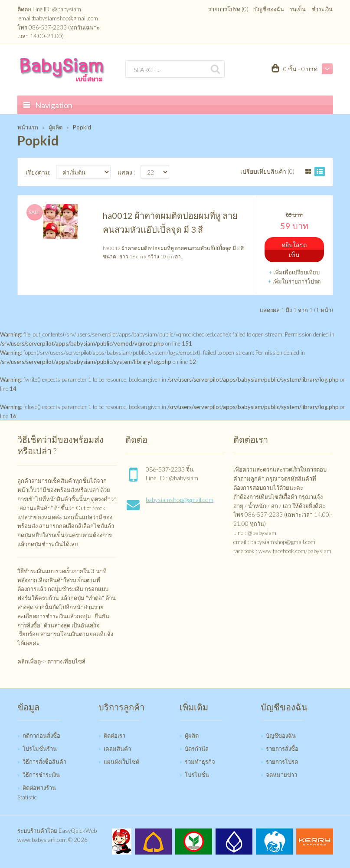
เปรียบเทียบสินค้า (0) (267, 171)
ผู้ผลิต (56, 127)
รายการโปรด (282, 762)
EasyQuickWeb (78, 831)
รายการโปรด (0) (228, 9)
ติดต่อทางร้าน (39, 788)
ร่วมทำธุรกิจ (200, 762)
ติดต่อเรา (114, 736)
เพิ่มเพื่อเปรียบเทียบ (296, 272)
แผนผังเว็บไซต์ (121, 762)
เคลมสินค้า (117, 749)
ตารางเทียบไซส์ (66, 661)
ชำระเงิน (322, 9)
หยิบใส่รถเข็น (294, 249)
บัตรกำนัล (197, 749)
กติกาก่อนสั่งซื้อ (41, 736)
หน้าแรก (28, 127)
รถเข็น (298, 9)
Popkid (82, 127)
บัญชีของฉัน (269, 9)
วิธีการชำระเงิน (41, 775)
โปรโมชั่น (197, 775)
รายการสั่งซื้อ (282, 749)
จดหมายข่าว (281, 775)
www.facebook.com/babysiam (295, 551)
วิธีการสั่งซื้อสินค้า (44, 762)
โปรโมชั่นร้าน (40, 749)
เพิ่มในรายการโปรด (296, 281)
